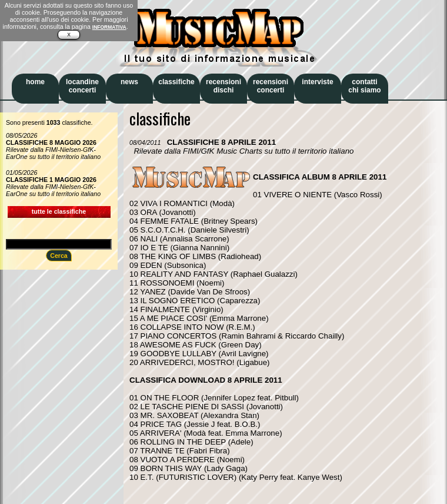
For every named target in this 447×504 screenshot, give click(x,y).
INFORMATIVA (109, 27)
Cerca (59, 256)
